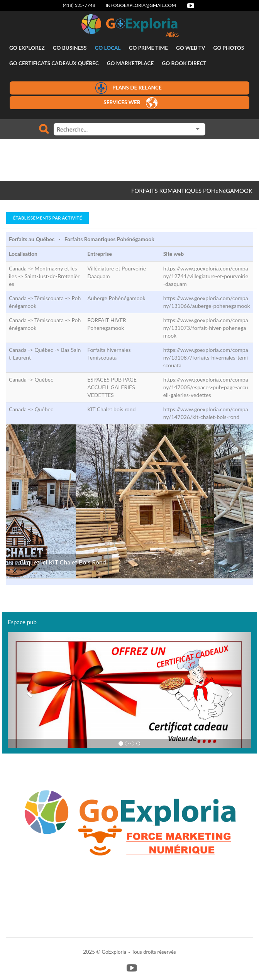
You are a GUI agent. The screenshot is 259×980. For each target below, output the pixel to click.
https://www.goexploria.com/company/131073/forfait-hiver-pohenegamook (206, 328)
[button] (26, 690)
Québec (44, 379)
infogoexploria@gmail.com (141, 5)
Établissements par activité (47, 218)
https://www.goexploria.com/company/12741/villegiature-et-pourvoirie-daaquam (206, 276)
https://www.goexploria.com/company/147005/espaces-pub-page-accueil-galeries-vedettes (206, 387)
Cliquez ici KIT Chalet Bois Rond (63, 562)
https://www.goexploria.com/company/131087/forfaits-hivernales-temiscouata (206, 357)
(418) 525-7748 (79, 5)
